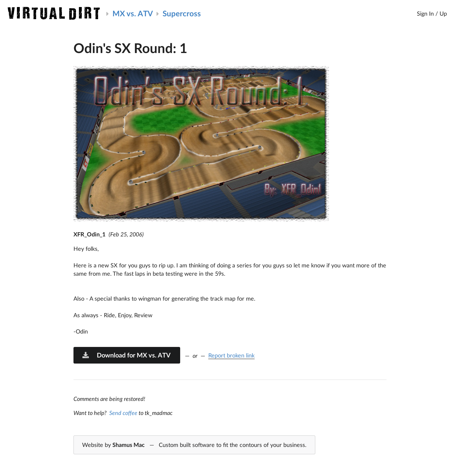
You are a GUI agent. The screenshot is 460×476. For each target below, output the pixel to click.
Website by (194, 445)
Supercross (182, 13)
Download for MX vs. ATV (126, 355)
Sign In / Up (432, 13)
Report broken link (231, 355)
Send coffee (123, 413)
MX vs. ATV (133, 13)
